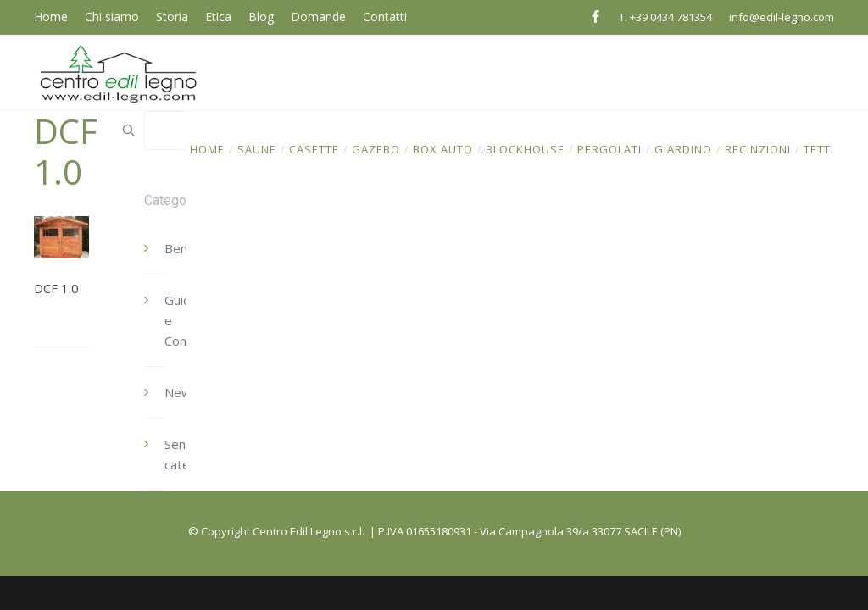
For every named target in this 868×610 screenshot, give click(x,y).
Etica (218, 17)
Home (51, 17)
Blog (261, 17)
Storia (172, 17)
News (181, 392)
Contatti (385, 17)
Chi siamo (112, 17)
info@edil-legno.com (782, 17)
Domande (318, 17)
